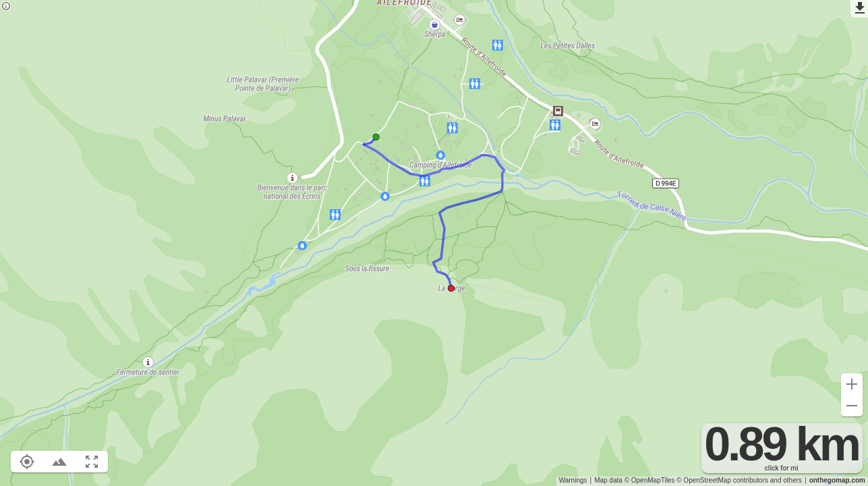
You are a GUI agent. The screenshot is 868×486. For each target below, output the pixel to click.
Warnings (573, 480)
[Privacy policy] (6, 7)
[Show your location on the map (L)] (27, 462)
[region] (434, 243)
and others (786, 480)
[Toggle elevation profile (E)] (59, 462)
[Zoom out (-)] (852, 406)
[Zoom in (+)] (852, 384)
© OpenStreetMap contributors (722, 480)
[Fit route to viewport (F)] (92, 462)
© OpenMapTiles (650, 480)
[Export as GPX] (859, 9)
